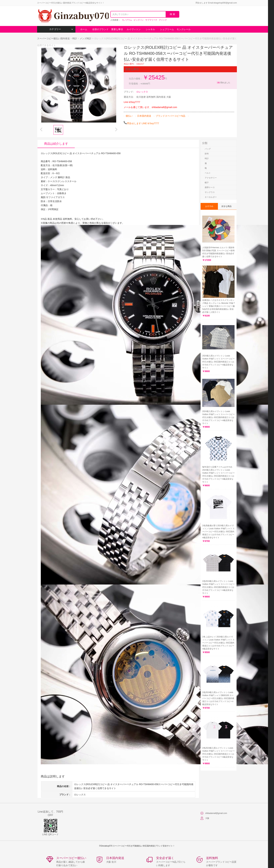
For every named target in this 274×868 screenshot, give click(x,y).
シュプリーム (167, 29)
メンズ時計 (86, 38)
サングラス (210, 192)
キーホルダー (211, 197)
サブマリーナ (151, 20)
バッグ (208, 149)
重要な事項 (117, 29)
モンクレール (184, 29)
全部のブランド (100, 29)
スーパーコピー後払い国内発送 (54, 38)
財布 (207, 154)
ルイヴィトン (134, 29)
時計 (75, 38)
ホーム (84, 29)
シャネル (150, 29)
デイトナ (163, 20)
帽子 (207, 183)
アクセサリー (211, 178)
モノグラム (127, 20)
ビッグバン (139, 20)
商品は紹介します (56, 144)
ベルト (208, 173)
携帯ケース (210, 187)
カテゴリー (61, 29)
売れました (223, 83)
